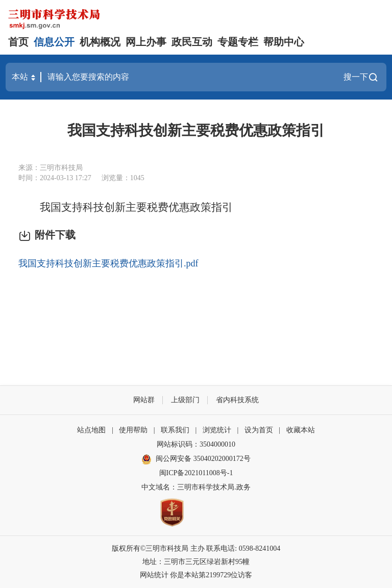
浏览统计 (217, 430)
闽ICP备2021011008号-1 (196, 473)
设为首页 (259, 430)
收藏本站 (301, 430)
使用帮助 (133, 430)
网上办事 (146, 42)
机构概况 (100, 42)
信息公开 (54, 42)
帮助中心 (284, 42)
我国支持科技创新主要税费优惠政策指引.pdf (108, 263)
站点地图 (91, 430)
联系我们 (175, 430)
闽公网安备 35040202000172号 (196, 459)
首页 (18, 42)
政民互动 (192, 42)
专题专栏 (238, 42)
